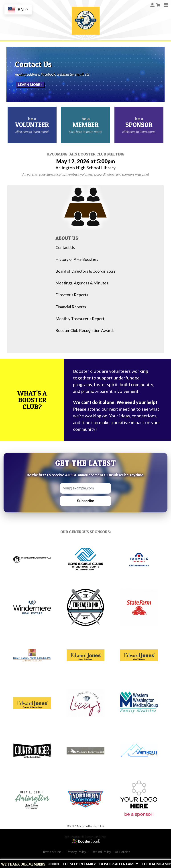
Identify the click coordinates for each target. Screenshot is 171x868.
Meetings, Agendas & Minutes (82, 283)
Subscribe (85, 501)
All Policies (122, 852)
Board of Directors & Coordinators (85, 271)
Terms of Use (52, 852)
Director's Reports (72, 295)
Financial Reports (71, 307)
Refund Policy (101, 852)
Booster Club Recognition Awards (85, 330)
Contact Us (65, 248)
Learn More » (30, 85)
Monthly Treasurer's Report (80, 319)
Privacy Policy (76, 852)
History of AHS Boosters (77, 259)
